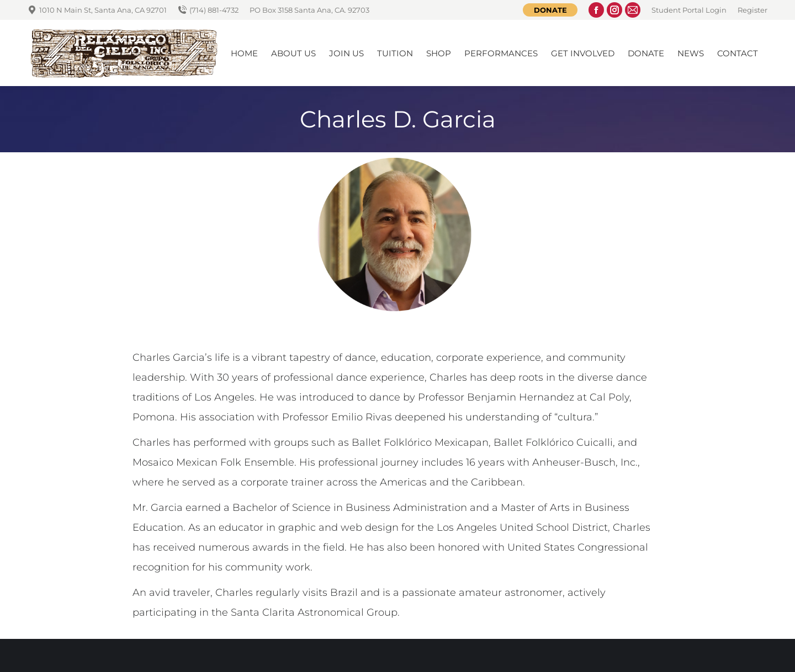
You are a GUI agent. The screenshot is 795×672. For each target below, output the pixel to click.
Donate (550, 10)
